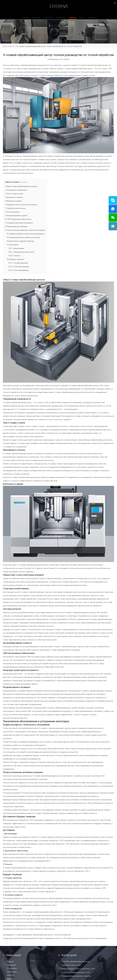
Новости (73, 18)
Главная (25, 18)
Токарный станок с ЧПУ (71, 965)
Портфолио (61, 18)
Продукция (36, 18)
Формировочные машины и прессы (76, 976)
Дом (5, 46)
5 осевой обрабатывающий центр (76, 961)
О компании (48, 18)
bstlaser (24, 182)
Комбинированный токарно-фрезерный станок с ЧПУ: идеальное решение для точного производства (64, 938)
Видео (82, 18)
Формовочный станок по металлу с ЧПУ (78, 969)
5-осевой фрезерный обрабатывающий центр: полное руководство (42, 935)
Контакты (91, 18)
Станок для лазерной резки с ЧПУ (76, 972)
